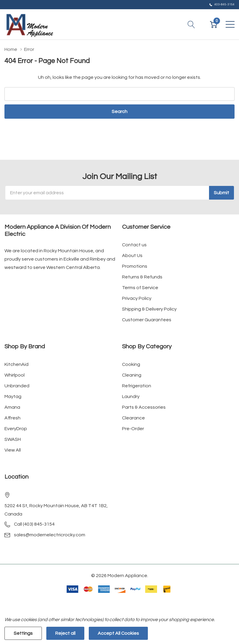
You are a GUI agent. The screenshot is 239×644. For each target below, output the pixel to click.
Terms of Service (140, 288)
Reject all (65, 633)
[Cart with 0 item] (214, 24)
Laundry (131, 397)
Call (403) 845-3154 (34, 524)
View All (13, 450)
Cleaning (132, 375)
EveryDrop (16, 429)
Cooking (131, 364)
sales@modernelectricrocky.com (50, 535)
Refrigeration (137, 386)
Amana (12, 407)
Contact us (134, 245)
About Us (132, 256)
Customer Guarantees (147, 320)
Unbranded (17, 386)
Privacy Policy (137, 298)
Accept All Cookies (118, 633)
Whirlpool (15, 375)
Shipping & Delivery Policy (149, 309)
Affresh (12, 418)
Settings (23, 633)
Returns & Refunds (142, 277)
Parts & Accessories (144, 407)
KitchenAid (16, 364)
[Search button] (191, 24)
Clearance (133, 418)
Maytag (13, 397)
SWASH (13, 439)
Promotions (135, 266)
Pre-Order (133, 429)
